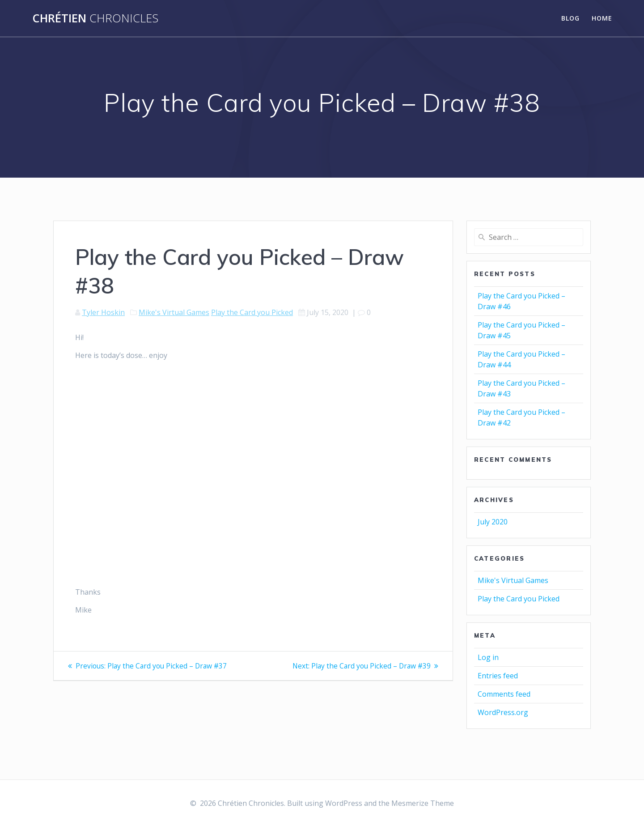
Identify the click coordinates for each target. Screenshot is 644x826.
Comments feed (504, 694)
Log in (488, 657)
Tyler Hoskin (103, 312)
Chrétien (95, 18)
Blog (570, 18)
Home (602, 18)
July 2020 (493, 522)
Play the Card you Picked (252, 312)
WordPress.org (503, 712)
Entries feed (498, 676)
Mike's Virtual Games (174, 312)
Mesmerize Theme (423, 803)
